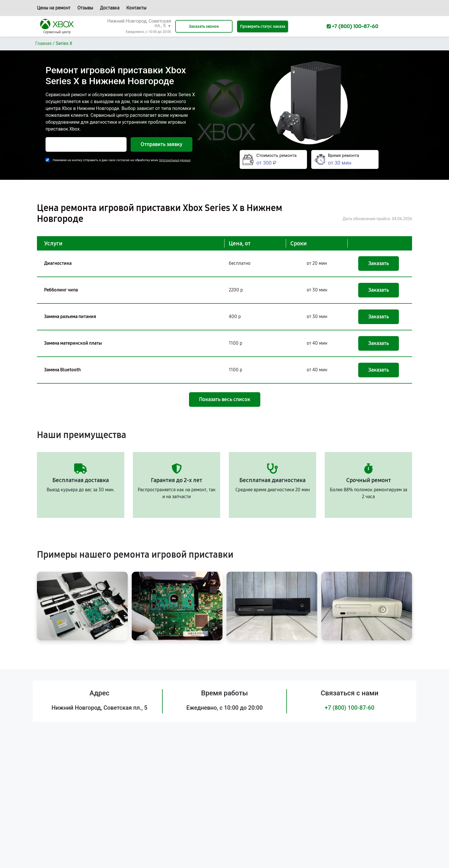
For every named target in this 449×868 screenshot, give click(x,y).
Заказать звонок (204, 26)
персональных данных (175, 160)
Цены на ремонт (54, 8)
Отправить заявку (162, 144)
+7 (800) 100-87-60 (350, 708)
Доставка (110, 8)
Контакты (136, 8)
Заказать (379, 263)
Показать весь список (225, 399)
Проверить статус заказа (263, 26)
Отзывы (85, 8)
